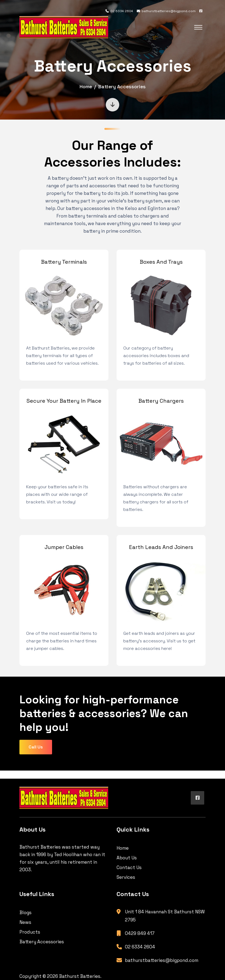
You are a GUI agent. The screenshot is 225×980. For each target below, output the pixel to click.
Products (30, 932)
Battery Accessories (42, 942)
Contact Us (129, 867)
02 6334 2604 (119, 11)
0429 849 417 (140, 933)
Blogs (25, 913)
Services (126, 877)
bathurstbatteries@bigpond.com (166, 11)
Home (86, 87)
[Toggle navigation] (198, 27)
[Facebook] (201, 11)
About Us (127, 858)
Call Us (36, 747)
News (25, 922)
